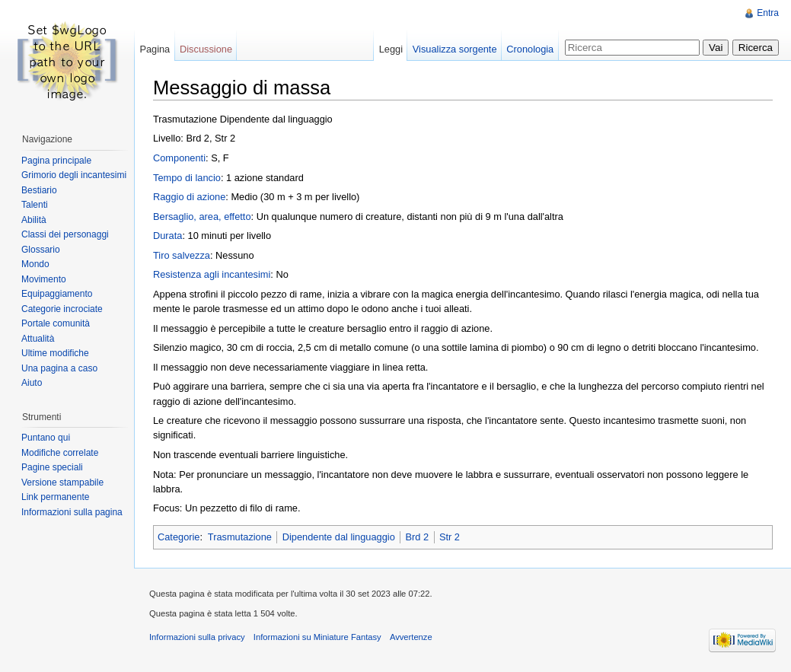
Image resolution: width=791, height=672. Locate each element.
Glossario (41, 250)
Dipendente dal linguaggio (339, 537)
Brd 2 (418, 537)
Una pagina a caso (59, 368)
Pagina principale (56, 161)
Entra (768, 13)
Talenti (35, 205)
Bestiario (39, 190)
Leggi (391, 49)
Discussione (206, 49)
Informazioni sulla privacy (197, 637)
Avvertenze (411, 637)
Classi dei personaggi (65, 234)
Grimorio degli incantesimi (74, 175)
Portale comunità (56, 323)
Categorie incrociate (62, 309)
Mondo (35, 264)
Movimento (44, 279)
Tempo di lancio (187, 178)
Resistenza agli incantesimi (212, 274)
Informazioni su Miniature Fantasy (317, 637)
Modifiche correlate (60, 453)
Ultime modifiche (55, 353)
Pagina (155, 49)
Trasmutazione (240, 537)
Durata (167, 236)
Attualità (38, 339)
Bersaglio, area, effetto (202, 217)
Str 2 (450, 537)
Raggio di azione (189, 197)
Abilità (34, 220)
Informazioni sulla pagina (72, 512)
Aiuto (32, 383)
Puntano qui (46, 438)
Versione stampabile (62, 483)
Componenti (179, 158)
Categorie (179, 537)
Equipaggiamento (57, 294)
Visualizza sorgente (455, 49)
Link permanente (55, 497)
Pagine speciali (52, 467)
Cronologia (530, 49)
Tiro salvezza (182, 255)
